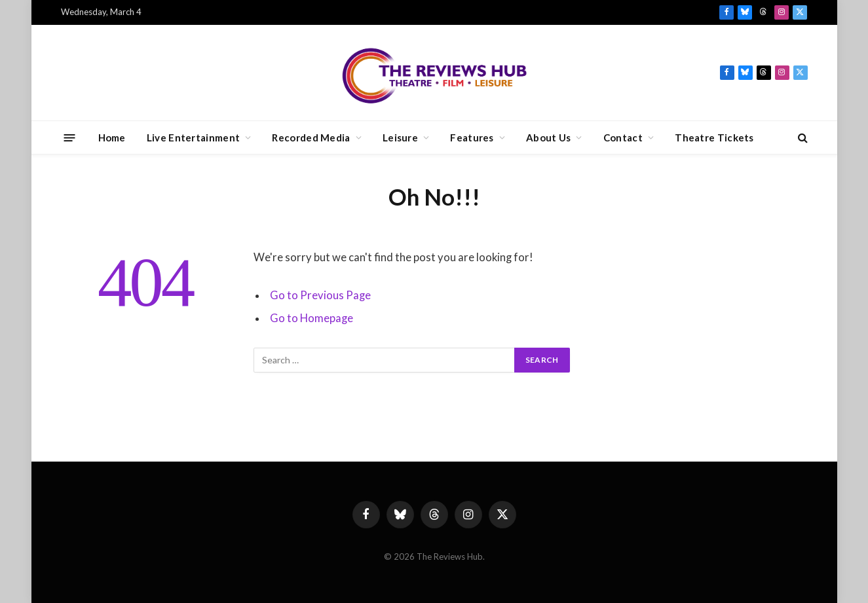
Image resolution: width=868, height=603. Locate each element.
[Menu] (69, 137)
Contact (623, 137)
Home (112, 137)
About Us (548, 137)
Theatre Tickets (714, 137)
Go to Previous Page (320, 295)
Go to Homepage (311, 318)
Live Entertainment (193, 137)
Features (472, 137)
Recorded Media (311, 137)
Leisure (400, 137)
